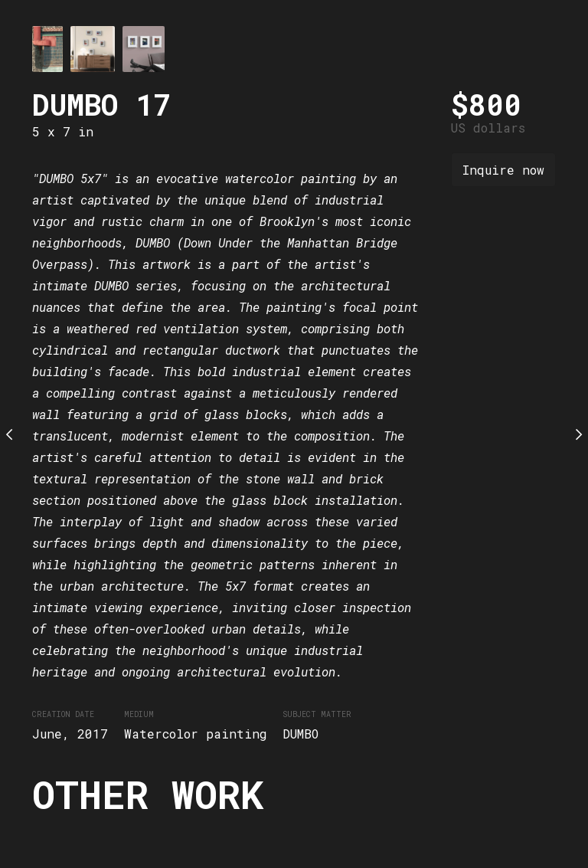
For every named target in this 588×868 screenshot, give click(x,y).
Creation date (63, 714)
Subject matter (317, 714)
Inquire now (503, 170)
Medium (139, 714)
